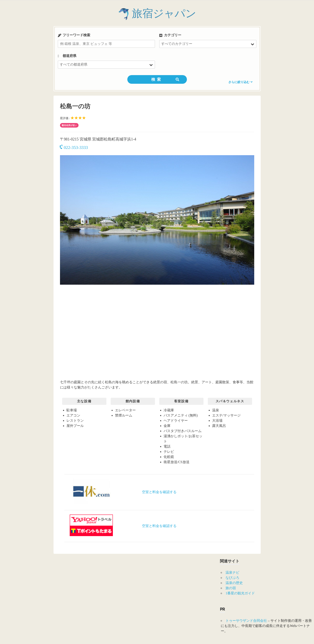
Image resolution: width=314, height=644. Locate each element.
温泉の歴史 (234, 583)
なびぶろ (232, 578)
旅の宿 (231, 588)
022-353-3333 (74, 147)
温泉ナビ (232, 572)
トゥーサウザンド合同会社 (246, 621)
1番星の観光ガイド (240, 593)
